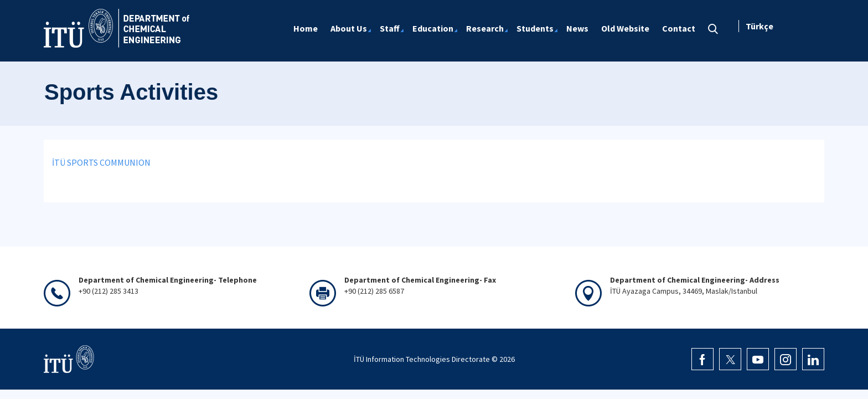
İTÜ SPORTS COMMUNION (101, 162)
